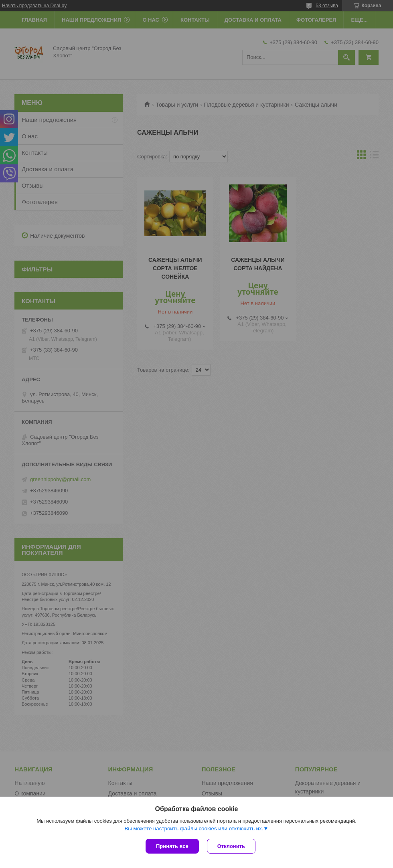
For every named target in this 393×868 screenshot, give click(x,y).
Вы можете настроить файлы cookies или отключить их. (194, 829)
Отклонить (231, 846)
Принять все (172, 846)
